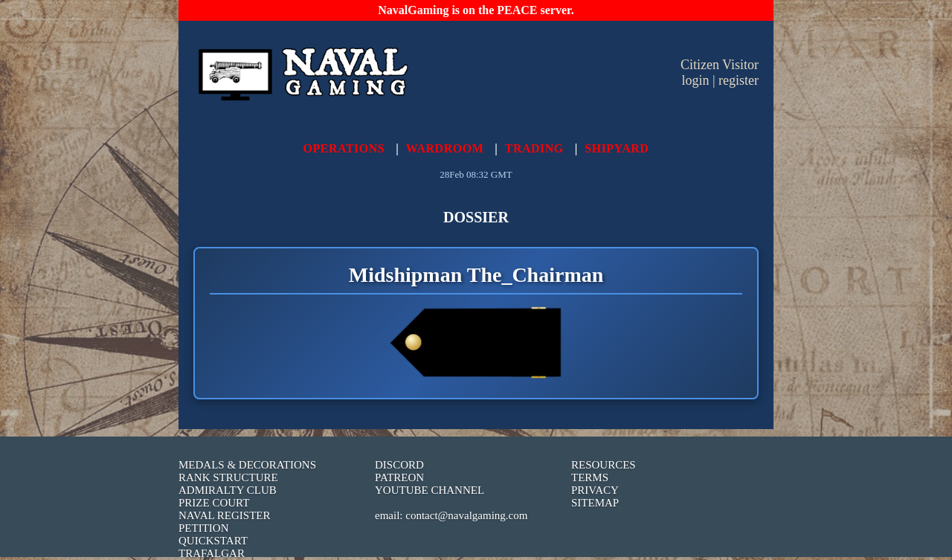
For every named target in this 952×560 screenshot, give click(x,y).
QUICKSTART (213, 541)
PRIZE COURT (214, 503)
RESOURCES (604, 465)
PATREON (399, 477)
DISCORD (399, 465)
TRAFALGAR (212, 553)
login (695, 80)
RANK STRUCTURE (228, 477)
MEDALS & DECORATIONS (247, 465)
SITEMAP (595, 503)
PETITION (204, 528)
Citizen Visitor (720, 65)
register (739, 80)
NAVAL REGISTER (225, 515)
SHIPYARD (617, 148)
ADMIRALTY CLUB (228, 490)
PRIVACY (595, 490)
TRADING (534, 148)
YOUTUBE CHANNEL (430, 490)
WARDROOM (445, 148)
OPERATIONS (344, 148)
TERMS (590, 477)
